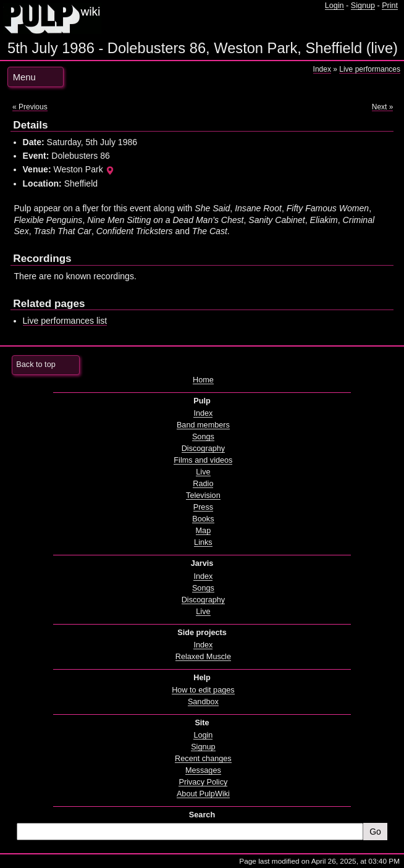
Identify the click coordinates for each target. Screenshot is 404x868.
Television (203, 495)
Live (203, 472)
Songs (203, 437)
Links (203, 542)
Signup (363, 6)
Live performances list (65, 321)
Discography (203, 449)
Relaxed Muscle (203, 657)
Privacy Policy (203, 782)
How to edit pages (203, 690)
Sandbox (203, 702)
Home (203, 380)
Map (204, 531)
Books (203, 519)
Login (335, 6)
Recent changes (203, 759)
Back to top (36, 364)
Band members (203, 425)
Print (390, 6)
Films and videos (203, 460)
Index (322, 69)
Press (203, 507)
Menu (24, 77)
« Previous (30, 107)
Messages (203, 770)
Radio (203, 484)
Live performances (370, 69)
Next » (383, 107)
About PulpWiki (203, 794)
